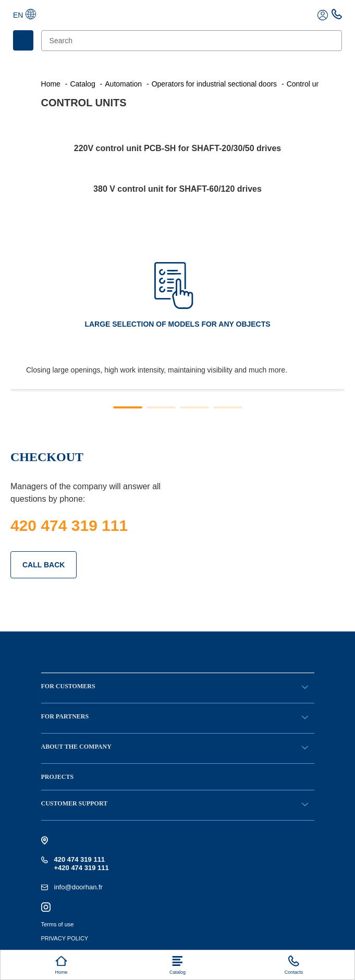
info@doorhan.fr (78, 887)
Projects (58, 777)
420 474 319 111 (69, 525)
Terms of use (58, 924)
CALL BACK (44, 565)
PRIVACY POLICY (65, 938)
